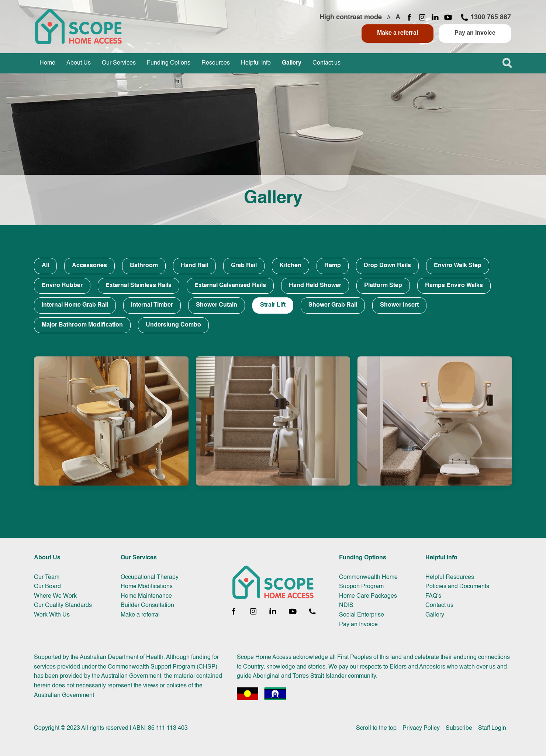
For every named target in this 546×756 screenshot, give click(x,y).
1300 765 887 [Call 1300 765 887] (486, 17)
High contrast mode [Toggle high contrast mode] (351, 17)
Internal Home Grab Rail (75, 305)
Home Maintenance (146, 596)
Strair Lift (273, 305)
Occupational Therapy (150, 577)
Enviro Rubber (62, 286)
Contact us (326, 63)
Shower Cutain (217, 305)
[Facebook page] (409, 18)
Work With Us (52, 615)
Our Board (47, 587)
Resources (216, 63)
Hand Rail (194, 266)
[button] (507, 63)
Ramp (333, 266)
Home (47, 63)
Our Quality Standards (63, 605)
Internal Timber (152, 305)
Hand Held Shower (315, 286)
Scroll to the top (376, 728)
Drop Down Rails (387, 266)
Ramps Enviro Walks (454, 286)
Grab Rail (244, 266)
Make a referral (398, 33)
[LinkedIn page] (435, 18)
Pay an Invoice (475, 33)
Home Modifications (147, 587)
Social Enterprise (362, 615)
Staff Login (492, 728)
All (45, 266)
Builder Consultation (147, 605)
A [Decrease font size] (389, 18)
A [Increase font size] (398, 17)
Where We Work (55, 596)
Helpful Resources (450, 577)
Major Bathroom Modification (82, 325)
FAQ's (433, 596)
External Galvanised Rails (230, 286)
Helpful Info (256, 63)
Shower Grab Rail (333, 305)
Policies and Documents (457, 587)
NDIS (346, 605)
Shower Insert (399, 305)
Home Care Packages (368, 596)
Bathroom (144, 266)
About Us (79, 63)
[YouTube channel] (448, 18)
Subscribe (459, 728)
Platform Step (383, 286)
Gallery (292, 63)
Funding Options (169, 63)
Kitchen (291, 266)
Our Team (47, 577)
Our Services (119, 63)
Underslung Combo (173, 325)
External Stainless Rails (139, 286)
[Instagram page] (422, 18)
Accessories (89, 266)
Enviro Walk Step (458, 266)
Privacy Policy (421, 728)
